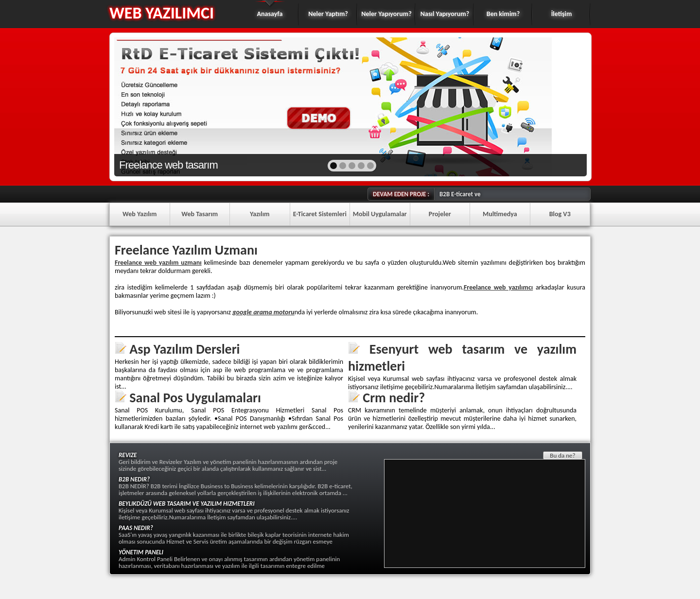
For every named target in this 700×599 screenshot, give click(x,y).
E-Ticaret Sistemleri (320, 214)
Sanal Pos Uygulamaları (195, 398)
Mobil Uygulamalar (380, 214)
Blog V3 (560, 214)
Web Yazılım (140, 214)
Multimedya (500, 214)
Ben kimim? (503, 14)
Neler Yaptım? (328, 14)
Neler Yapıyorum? (386, 14)
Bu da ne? (562, 455)
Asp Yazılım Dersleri (184, 349)
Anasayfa (270, 14)
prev (143, 106)
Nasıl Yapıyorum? (445, 14)
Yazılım (260, 214)
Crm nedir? (394, 398)
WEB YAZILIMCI (162, 13)
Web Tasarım (200, 214)
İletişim (562, 14)
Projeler (440, 214)
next (558, 106)
